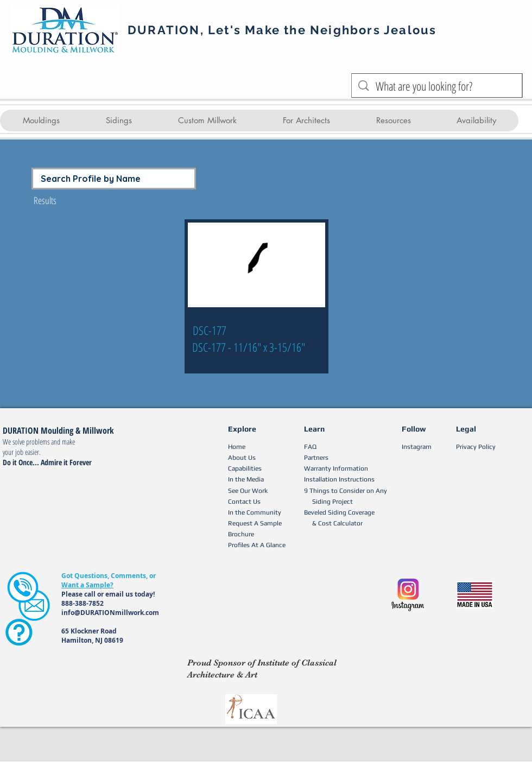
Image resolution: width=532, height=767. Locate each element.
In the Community (255, 512)
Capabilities (245, 468)
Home (237, 447)
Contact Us (244, 502)
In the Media (246, 479)
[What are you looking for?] (437, 86)
